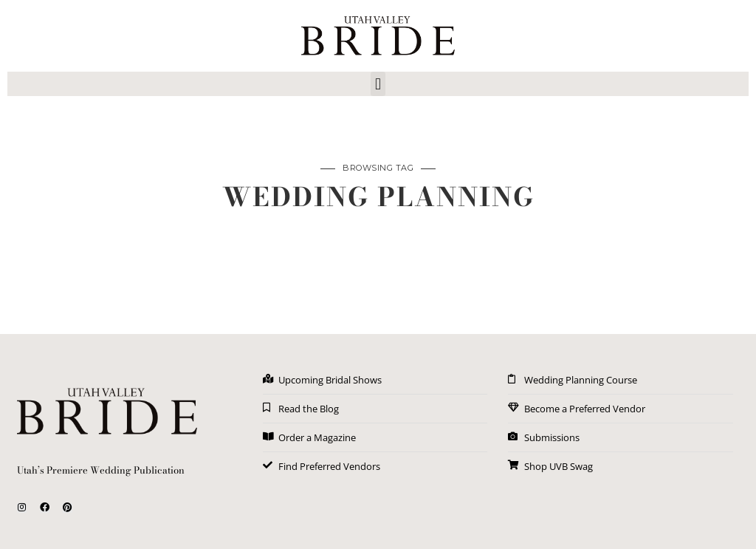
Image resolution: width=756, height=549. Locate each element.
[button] (378, 84)
